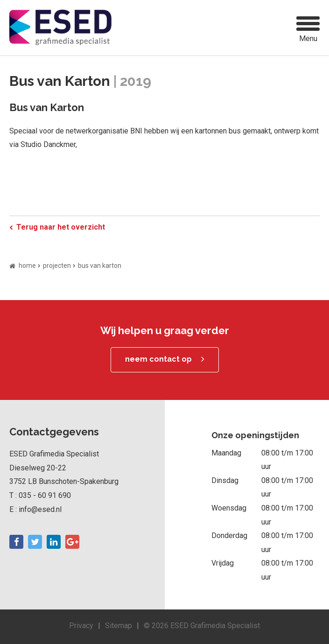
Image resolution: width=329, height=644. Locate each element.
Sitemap (119, 626)
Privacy (81, 626)
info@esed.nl (40, 509)
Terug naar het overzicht (61, 227)
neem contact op (158, 359)
